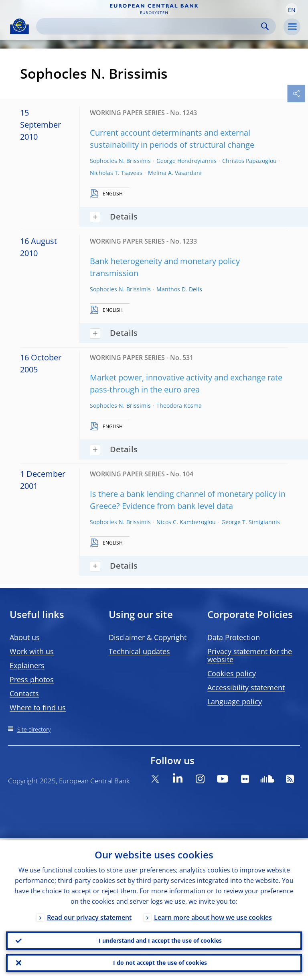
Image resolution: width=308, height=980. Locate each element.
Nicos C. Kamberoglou (186, 522)
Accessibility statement (246, 687)
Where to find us (38, 708)
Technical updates (139, 651)
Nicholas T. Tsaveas (116, 173)
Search (265, 26)
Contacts (24, 693)
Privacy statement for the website (250, 655)
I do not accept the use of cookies (160, 962)
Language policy (235, 701)
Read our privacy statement (89, 915)
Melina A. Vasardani (175, 173)
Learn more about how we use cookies (213, 915)
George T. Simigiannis (251, 522)
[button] (292, 9)
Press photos (32, 679)
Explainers (27, 665)
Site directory (34, 729)
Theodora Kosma (179, 406)
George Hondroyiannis (186, 161)
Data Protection (234, 637)
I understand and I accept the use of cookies (160, 939)
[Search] (150, 26)
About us (25, 637)
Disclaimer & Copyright (148, 637)
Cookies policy (232, 673)
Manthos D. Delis (179, 289)
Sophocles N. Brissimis (120, 161)
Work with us (32, 651)
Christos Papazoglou (249, 161)
